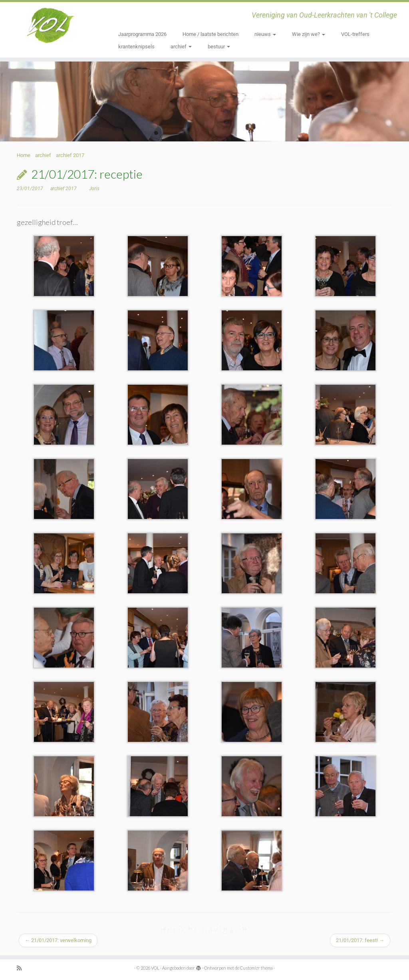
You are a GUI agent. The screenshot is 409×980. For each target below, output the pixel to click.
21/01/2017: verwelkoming (58, 940)
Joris (94, 189)
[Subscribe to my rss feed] (22, 968)
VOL (155, 968)
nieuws (265, 34)
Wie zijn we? (309, 34)
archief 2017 (70, 155)
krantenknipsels (136, 47)
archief (181, 47)
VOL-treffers (355, 34)
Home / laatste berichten (210, 34)
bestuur (219, 47)
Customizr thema (256, 968)
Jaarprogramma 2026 (142, 34)
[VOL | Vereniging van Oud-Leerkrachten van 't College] (48, 26)
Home (24, 155)
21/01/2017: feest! (360, 940)
